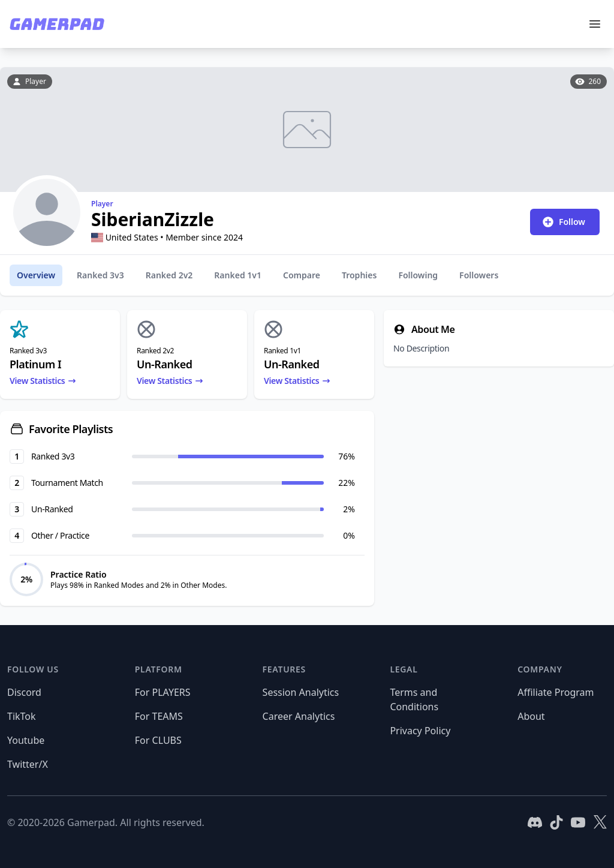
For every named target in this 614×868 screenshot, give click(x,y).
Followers (479, 275)
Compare (302, 275)
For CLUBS (158, 740)
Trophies (359, 275)
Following (418, 275)
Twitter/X (28, 764)
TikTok (22, 716)
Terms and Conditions (414, 699)
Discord (24, 692)
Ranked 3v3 (100, 275)
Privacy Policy (420, 731)
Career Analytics (299, 716)
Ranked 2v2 (169, 275)
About (531, 716)
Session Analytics (301, 692)
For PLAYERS (163, 692)
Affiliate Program (556, 692)
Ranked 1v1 (238, 275)
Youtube (26, 740)
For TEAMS (159, 716)
